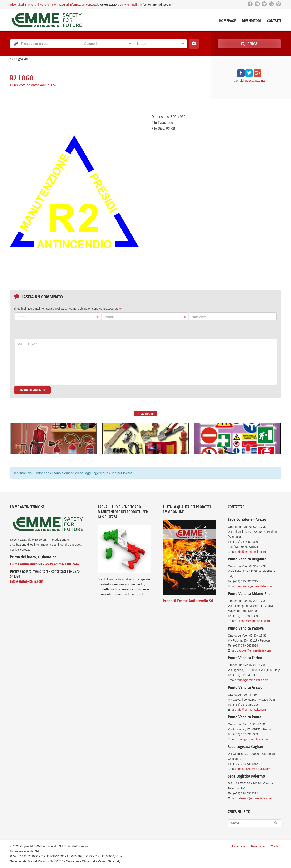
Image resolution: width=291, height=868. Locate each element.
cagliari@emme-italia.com (254, 769)
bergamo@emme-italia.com (255, 586)
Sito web (199, 317)
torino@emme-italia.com (253, 680)
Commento (27, 343)
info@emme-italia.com (27, 581)
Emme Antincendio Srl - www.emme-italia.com (44, 564)
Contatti (274, 21)
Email (145, 317)
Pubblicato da (33, 85)
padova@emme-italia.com (254, 650)
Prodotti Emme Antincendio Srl (188, 601)
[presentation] (46, 329)
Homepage (227, 21)
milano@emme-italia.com (253, 621)
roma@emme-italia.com (252, 739)
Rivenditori (251, 21)
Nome (58, 317)
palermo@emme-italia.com (254, 798)
